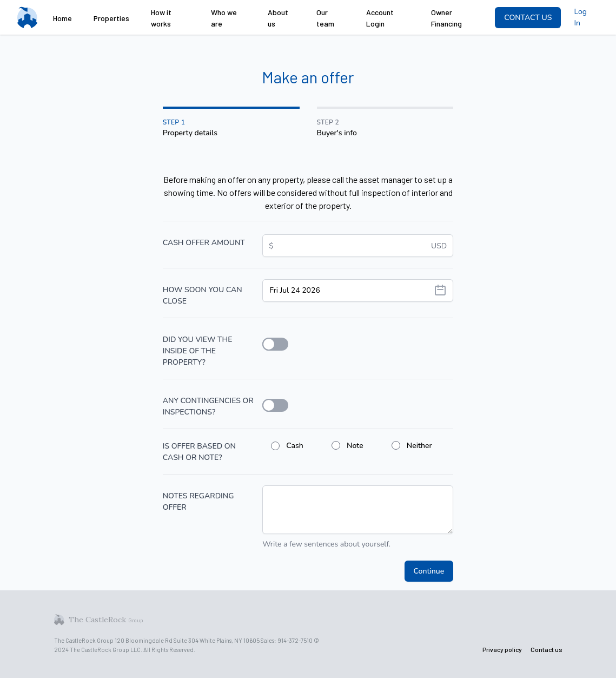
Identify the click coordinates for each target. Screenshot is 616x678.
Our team (325, 18)
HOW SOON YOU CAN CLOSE (203, 295)
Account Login (380, 18)
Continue (429, 571)
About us (278, 18)
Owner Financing (446, 18)
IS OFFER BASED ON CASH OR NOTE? (199, 452)
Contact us (547, 649)
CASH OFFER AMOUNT (204, 243)
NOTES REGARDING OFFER (198, 502)
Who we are (224, 18)
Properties (111, 18)
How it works (161, 18)
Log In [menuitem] (580, 17)
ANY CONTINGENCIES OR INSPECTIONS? (208, 406)
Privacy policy (502, 649)
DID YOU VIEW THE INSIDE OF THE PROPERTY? (198, 351)
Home (62, 18)
